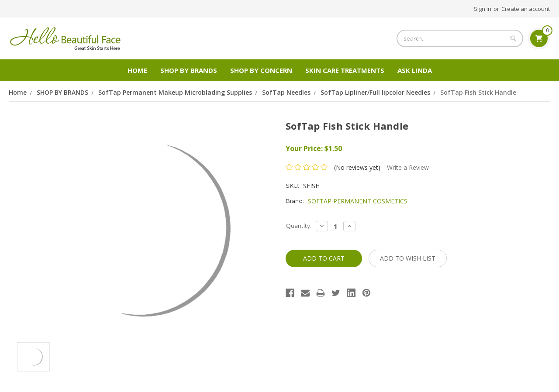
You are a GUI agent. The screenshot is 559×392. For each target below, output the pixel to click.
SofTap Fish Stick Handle (478, 92)
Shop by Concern (261, 70)
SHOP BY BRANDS (189, 70)
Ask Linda (415, 70)
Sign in (483, 9)
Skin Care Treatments (345, 70)
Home (137, 70)
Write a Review (408, 167)
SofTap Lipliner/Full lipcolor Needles (375, 92)
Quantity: (298, 226)
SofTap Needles (286, 92)
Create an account (526, 9)
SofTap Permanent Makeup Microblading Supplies (175, 92)
